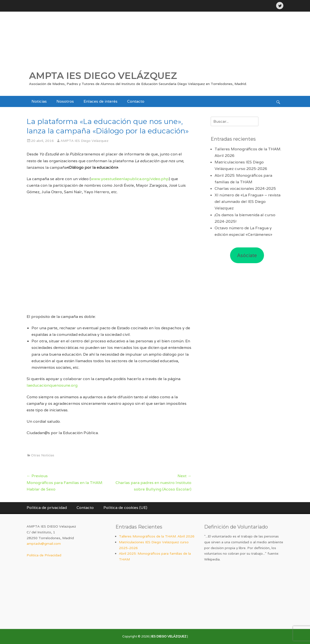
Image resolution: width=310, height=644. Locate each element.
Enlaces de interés (101, 101)
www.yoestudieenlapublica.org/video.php (130, 179)
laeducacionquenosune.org (52, 385)
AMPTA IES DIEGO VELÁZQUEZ (103, 76)
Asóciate (247, 255)
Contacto (136, 101)
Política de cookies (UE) (125, 508)
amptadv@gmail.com (44, 544)
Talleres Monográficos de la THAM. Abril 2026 (157, 536)
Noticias (39, 101)
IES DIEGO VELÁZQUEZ (169, 636)
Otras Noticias (43, 455)
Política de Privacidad (44, 555)
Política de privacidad (47, 508)
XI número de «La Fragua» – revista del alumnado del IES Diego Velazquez (248, 202)
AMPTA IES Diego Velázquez (85, 141)
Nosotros (65, 101)
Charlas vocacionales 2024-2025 (245, 188)
